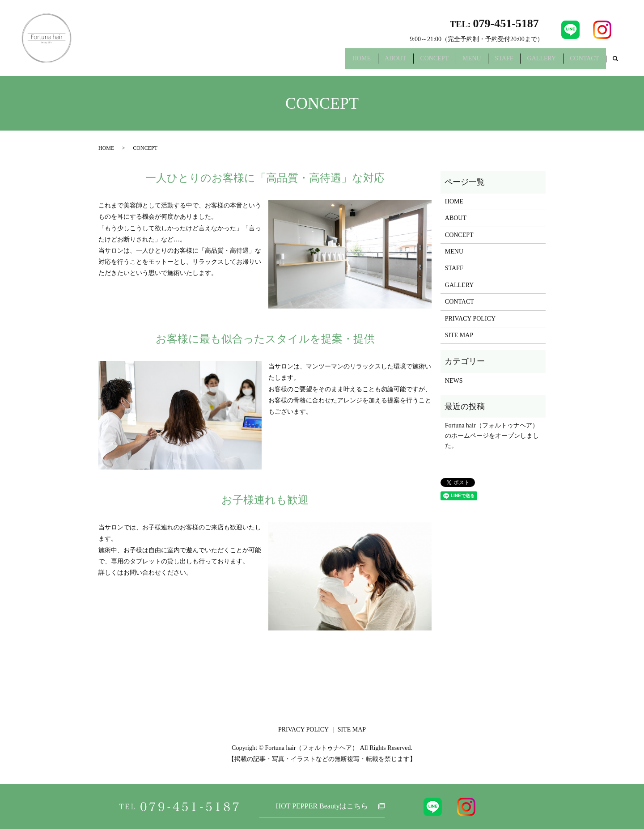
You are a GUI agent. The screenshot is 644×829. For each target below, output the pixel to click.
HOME (330, 62)
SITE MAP (459, 335)
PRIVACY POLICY (470, 319)
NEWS (454, 381)
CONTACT (582, 62)
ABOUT (369, 62)
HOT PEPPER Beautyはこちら (322, 806)
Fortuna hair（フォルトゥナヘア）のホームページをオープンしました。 (492, 436)
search (615, 62)
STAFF (492, 62)
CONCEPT (412, 62)
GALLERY (534, 62)
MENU (455, 62)
